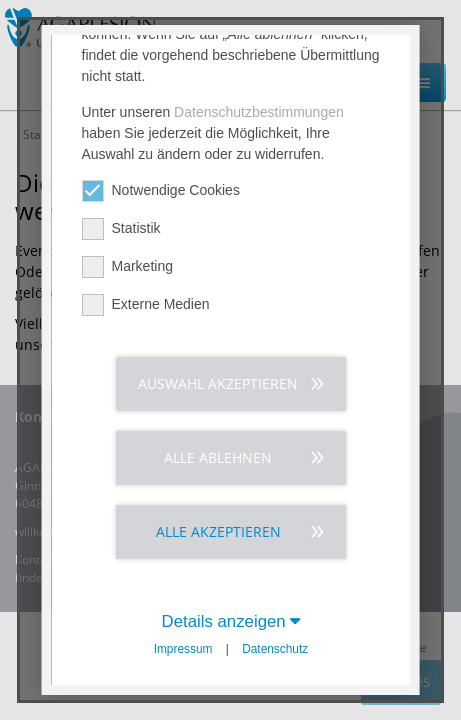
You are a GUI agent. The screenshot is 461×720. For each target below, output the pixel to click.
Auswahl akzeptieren (218, 631)
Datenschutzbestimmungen (259, 360)
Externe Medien (145, 552)
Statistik (120, 476)
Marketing (126, 514)
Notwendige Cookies (160, 438)
